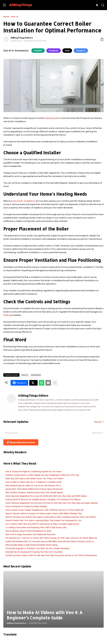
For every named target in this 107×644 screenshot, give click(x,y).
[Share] (101, 39)
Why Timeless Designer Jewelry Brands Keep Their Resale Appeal (34, 493)
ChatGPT (38, 51)
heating (7, 315)
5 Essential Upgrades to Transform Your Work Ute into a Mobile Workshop (37, 548)
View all (97, 422)
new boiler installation (24, 201)
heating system (52, 118)
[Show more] (55, 383)
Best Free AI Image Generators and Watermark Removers (31, 534)
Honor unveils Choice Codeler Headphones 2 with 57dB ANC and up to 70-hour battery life (45, 510)
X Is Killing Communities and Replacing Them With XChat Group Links (36, 527)
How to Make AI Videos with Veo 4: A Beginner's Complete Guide (34, 482)
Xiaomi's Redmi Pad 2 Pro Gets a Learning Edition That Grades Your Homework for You (43, 520)
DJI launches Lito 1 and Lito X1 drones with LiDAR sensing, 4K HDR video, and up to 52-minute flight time (51, 538)
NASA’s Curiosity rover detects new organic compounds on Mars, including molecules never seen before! (51, 517)
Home (6, 17)
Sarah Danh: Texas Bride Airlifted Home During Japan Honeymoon (34, 489)
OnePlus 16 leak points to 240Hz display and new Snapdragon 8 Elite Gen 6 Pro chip (42, 475)
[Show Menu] (4, 5)
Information (36, 375)
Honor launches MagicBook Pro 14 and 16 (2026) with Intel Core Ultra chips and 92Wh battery (46, 496)
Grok (67, 51)
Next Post (97, 433)
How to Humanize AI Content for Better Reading (26, 506)
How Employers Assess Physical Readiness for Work (28, 531)
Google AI (81, 51)
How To (15, 17)
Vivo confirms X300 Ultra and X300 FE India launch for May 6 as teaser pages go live (42, 524)
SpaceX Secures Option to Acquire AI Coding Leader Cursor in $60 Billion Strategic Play (44, 513)
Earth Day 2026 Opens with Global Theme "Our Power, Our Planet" (34, 479)
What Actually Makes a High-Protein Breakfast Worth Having (32, 545)
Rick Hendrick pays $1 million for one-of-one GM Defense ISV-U (33, 486)
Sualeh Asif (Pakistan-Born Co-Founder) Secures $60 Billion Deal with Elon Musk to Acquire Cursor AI (50, 541)
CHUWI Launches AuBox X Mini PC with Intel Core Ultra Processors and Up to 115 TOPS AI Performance (51, 555)
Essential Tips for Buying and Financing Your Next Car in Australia (34, 552)
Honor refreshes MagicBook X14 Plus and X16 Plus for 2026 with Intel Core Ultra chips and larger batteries (52, 503)
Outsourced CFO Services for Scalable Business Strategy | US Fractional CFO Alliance (43, 499)
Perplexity (54, 51)
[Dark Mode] (97, 5)
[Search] (103, 5)
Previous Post (11, 433)
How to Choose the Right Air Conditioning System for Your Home (33, 472)
